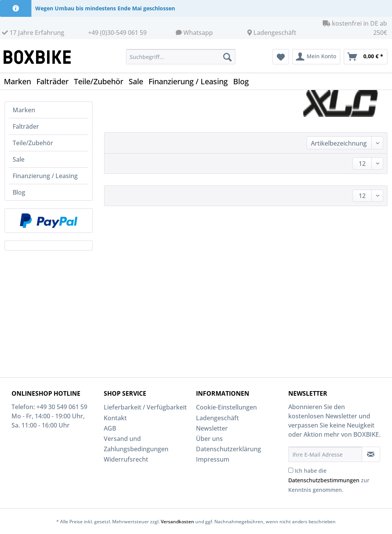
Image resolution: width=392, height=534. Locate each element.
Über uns (209, 439)
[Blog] (244, 81)
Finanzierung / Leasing (45, 176)
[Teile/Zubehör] (101, 81)
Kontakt (115, 418)
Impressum (213, 459)
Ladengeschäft (275, 33)
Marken (24, 110)
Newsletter (212, 428)
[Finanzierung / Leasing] (191, 81)
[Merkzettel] (281, 57)
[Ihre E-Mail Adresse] (325, 454)
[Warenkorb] (366, 57)
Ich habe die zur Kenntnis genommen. (329, 480)
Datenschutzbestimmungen (324, 480)
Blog (19, 192)
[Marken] (20, 81)
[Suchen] (227, 57)
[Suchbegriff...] (181, 57)
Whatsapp (198, 33)
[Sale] (139, 81)
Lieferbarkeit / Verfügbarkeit (145, 407)
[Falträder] (55, 81)
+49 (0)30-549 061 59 (117, 33)
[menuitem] (181, 60)
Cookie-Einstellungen (226, 407)
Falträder (26, 126)
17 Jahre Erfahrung (33, 33)
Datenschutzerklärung (229, 449)
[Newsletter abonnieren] (371, 454)
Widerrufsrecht (126, 459)
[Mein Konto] (316, 57)
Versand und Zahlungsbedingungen (136, 444)
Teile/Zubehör (33, 143)
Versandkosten (177, 522)
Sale (19, 159)
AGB (110, 428)
